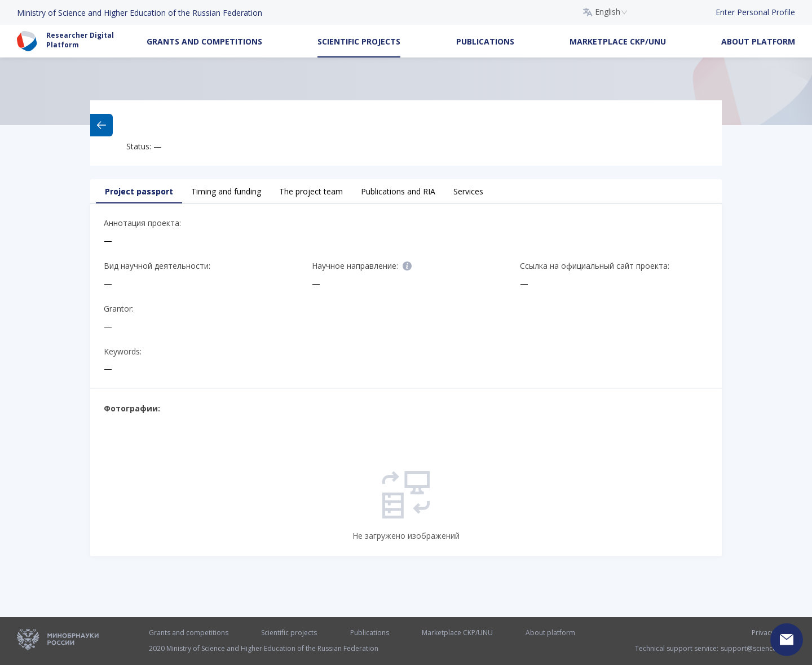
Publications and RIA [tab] (398, 191)
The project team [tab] (311, 191)
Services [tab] (468, 191)
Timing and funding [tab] (226, 191)
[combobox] (605, 12)
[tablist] (406, 191)
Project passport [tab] (139, 191)
